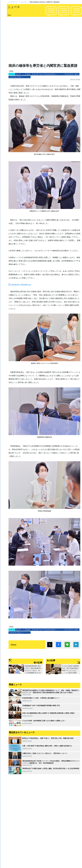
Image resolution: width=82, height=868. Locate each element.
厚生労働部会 (75, 74)
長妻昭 (35, 74)
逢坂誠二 (29, 74)
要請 (17, 74)
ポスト (50, 645)
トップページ (13, 2)
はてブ (76, 645)
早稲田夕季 (42, 74)
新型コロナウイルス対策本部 (61, 74)
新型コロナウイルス (24, 77)
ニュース (24, 2)
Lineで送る (67, 645)
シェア (59, 645)
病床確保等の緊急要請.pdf (21, 285)
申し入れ (22, 74)
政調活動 (49, 74)
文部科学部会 (13, 77)
